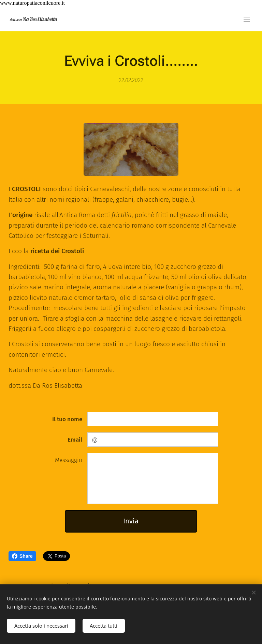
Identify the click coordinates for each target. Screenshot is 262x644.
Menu (247, 19)
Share (22, 556)
